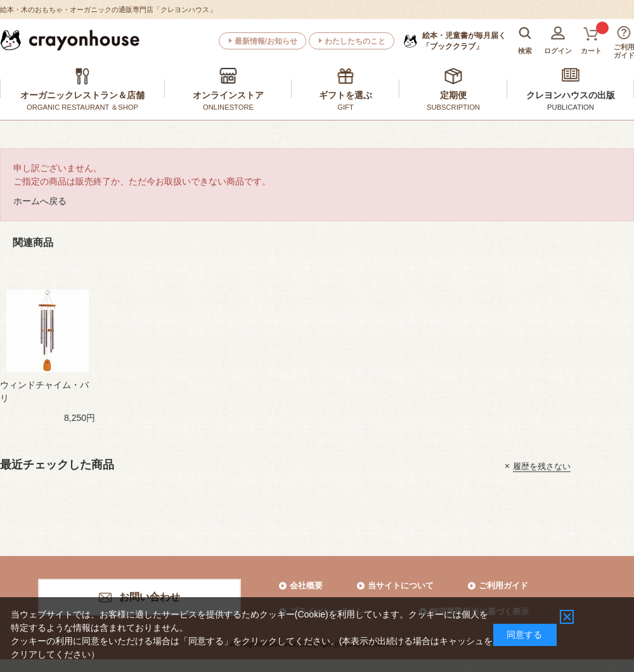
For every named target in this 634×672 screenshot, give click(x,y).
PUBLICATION (571, 107)
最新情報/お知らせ (266, 41)
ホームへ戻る (40, 201)
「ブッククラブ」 (464, 41)
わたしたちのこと (355, 41)
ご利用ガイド (503, 585)
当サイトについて (401, 585)
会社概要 (306, 585)
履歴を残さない (542, 466)
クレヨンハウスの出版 (571, 95)
